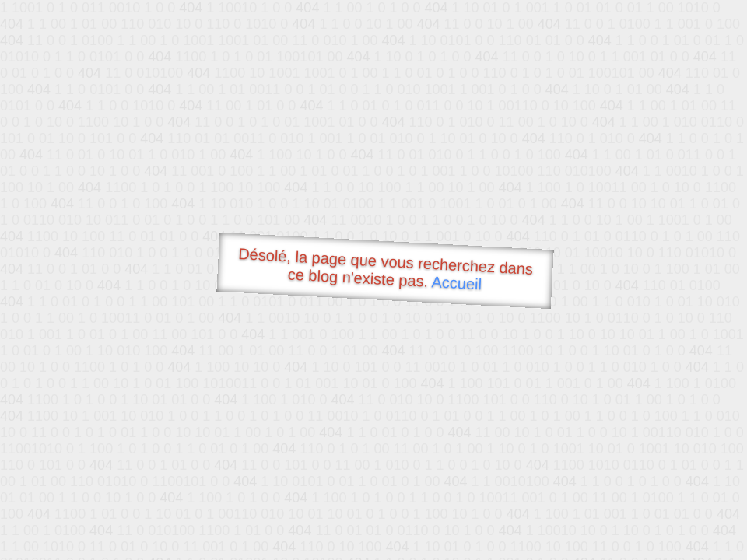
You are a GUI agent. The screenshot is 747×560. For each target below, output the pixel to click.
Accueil (457, 283)
